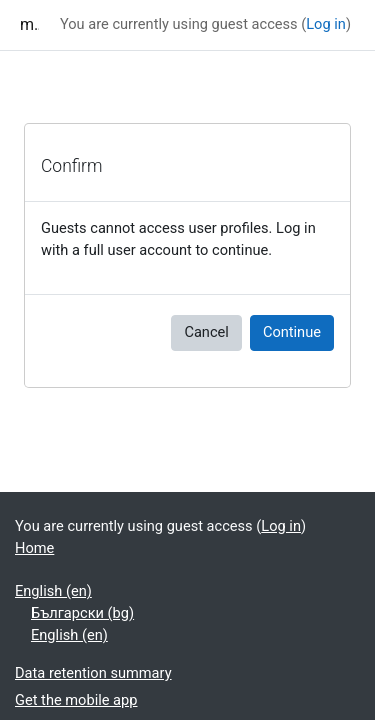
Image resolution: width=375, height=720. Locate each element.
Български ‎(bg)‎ (82, 613)
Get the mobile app (76, 700)
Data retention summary (93, 673)
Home (34, 548)
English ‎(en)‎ (53, 591)
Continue (292, 332)
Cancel (206, 332)
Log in (326, 24)
